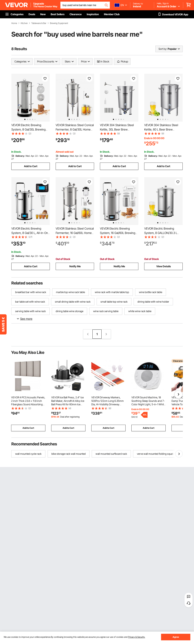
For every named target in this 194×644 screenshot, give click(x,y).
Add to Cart (31, 166)
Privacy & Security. (137, 637)
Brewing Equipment (59, 23)
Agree (176, 637)
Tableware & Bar (39, 23)
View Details (164, 266)
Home (14, 23)
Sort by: (163, 49)
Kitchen (24, 23)
